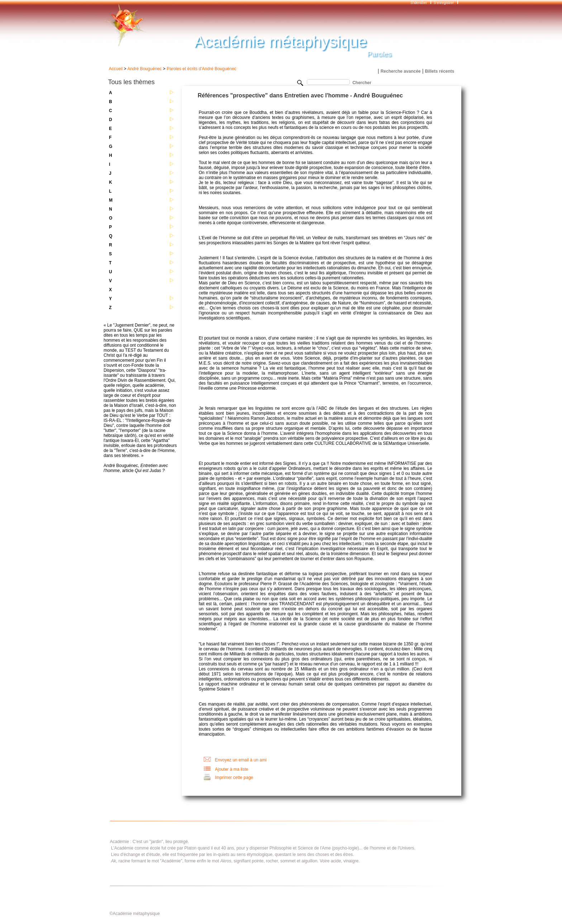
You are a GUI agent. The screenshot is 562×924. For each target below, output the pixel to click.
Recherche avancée (401, 71)
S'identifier (419, 3)
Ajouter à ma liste (232, 769)
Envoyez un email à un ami (241, 760)
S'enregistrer (444, 3)
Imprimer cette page (234, 778)
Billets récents (439, 71)
